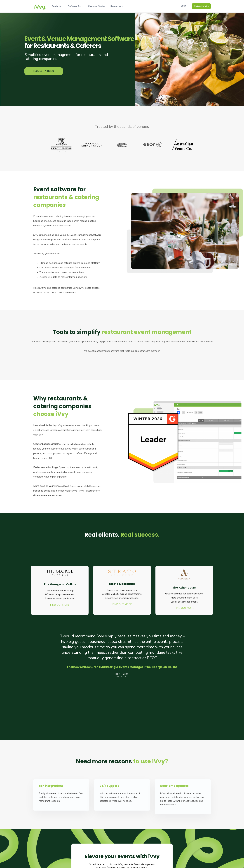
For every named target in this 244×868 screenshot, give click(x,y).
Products (57, 6)
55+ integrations (51, 786)
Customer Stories (97, 6)
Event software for (66, 197)
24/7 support (109, 786)
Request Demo (201, 6)
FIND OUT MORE (60, 605)
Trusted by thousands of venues (122, 127)
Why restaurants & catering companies (62, 406)
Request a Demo (44, 71)
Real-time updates (174, 786)
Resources (117, 6)
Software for (75, 6)
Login (184, 6)
